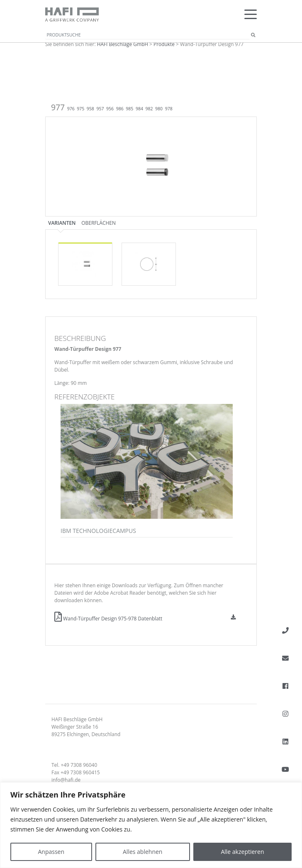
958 (90, 109)
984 (139, 109)
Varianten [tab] (62, 223)
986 (120, 109)
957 (100, 109)
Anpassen (51, 852)
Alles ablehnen (142, 852)
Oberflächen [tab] (99, 223)
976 (71, 109)
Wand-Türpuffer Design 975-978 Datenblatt (108, 618)
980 (159, 109)
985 (129, 109)
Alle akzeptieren (242, 852)
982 (149, 109)
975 (80, 109)
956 (110, 109)
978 (169, 109)
